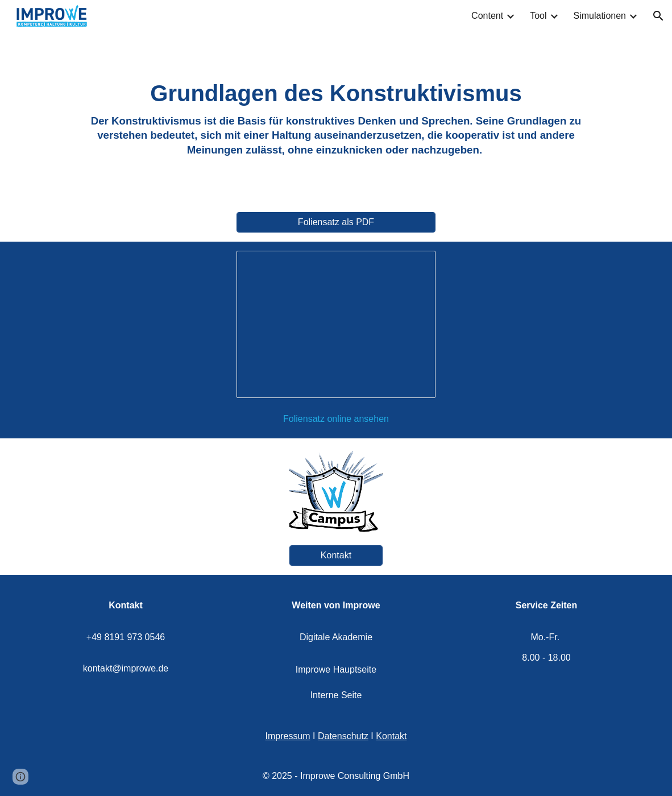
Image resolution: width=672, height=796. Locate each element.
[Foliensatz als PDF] (336, 222)
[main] (336, 117)
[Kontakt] (336, 555)
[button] (658, 16)
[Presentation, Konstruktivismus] (336, 324)
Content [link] (487, 16)
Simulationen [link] (600, 16)
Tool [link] (538, 16)
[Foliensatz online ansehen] (336, 419)
